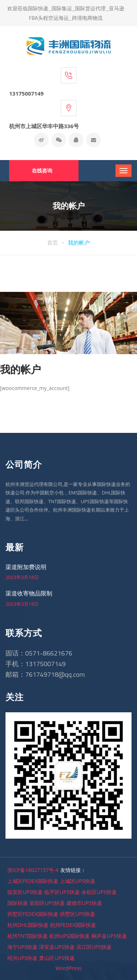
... (26, 519)
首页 (53, 242)
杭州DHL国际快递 (28, 925)
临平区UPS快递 (62, 892)
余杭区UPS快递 (99, 892)
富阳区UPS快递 (47, 903)
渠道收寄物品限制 (29, 593)
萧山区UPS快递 (57, 958)
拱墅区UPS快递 (77, 914)
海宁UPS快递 (22, 947)
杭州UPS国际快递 (69, 936)
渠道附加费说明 (26, 567)
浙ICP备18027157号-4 (33, 870)
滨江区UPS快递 (94, 947)
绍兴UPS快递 (22, 958)
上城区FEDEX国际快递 (33, 881)
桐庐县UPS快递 (109, 936)
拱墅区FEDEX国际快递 (33, 914)
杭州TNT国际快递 (27, 936)
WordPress (68, 968)
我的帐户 (79, 242)
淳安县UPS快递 (57, 947)
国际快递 (18, 903)
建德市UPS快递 (84, 903)
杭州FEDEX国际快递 (73, 925)
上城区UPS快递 (77, 881)
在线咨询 (42, 170)
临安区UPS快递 (25, 892)
